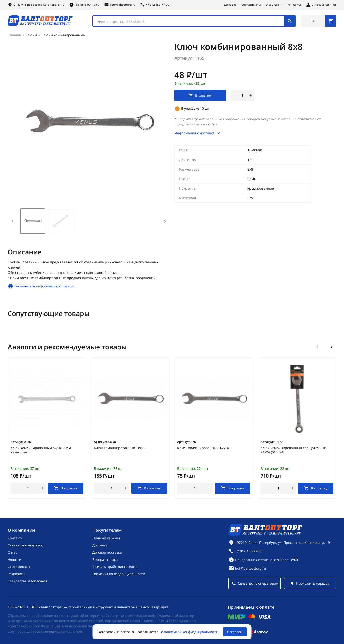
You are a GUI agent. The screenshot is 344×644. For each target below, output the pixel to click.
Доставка (230, 5)
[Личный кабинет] (321, 5)
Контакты (294, 5)
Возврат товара (105, 559)
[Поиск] (290, 21)
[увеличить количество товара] (251, 95)
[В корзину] (66, 488)
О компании (274, 5)
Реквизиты (16, 574)
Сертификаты (251, 5)
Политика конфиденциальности (119, 574)
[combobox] (194, 21)
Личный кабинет (106, 538)
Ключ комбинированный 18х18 (120, 448)
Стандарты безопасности (29, 581)
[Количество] (242, 95)
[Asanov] (258, 632)
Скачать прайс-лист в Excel (115, 567)
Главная (14, 35)
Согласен (235, 632)
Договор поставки (107, 552)
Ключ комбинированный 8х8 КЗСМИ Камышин (41, 450)
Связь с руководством (26, 545)
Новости (14, 559)
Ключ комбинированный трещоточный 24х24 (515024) (293, 450)
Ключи (31, 35)
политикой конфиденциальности (191, 632)
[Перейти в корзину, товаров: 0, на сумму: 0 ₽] (318, 21)
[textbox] (191, 22)
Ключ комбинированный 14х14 (203, 448)
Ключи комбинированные (63, 35)
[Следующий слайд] (332, 347)
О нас (12, 552)
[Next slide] (165, 221)
